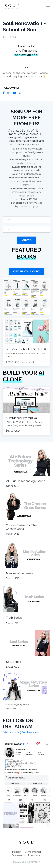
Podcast (17, 852)
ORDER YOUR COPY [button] (26, 272)
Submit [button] (26, 240)
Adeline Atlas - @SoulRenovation (21, 732)
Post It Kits (34, 855)
